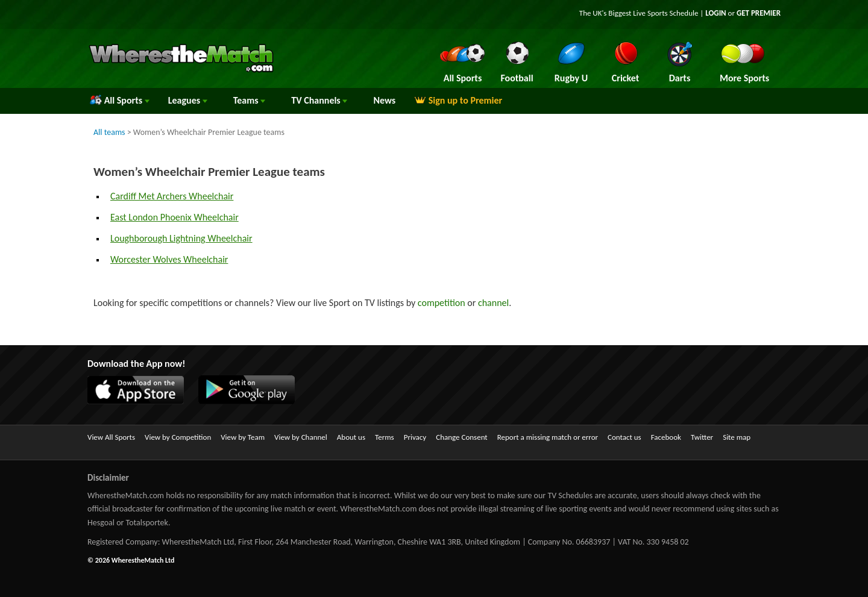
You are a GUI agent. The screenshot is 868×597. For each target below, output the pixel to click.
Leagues (188, 100)
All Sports (120, 100)
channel (493, 303)
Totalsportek (147, 523)
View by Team (243, 437)
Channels (319, 100)
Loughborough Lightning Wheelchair (181, 238)
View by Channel (301, 437)
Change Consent (461, 437)
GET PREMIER (759, 13)
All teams (109, 132)
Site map (737, 437)
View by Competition (178, 437)
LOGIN (715, 13)
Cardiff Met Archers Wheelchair (172, 196)
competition (442, 303)
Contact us (624, 437)
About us (351, 437)
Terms (385, 437)
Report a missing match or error (548, 437)
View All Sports (111, 437)
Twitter (702, 437)
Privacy (415, 437)
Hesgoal (101, 523)
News (384, 100)
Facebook (666, 437)
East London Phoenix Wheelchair (175, 217)
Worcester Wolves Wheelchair (169, 259)
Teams (250, 100)
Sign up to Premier (458, 100)
